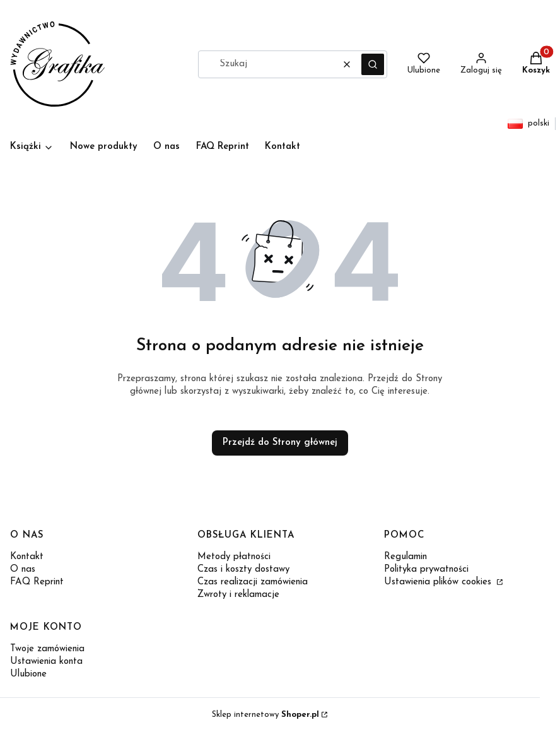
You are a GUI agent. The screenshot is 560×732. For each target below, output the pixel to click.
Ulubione (28, 674)
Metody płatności (234, 557)
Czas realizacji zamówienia (253, 582)
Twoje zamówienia (47, 649)
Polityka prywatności (426, 570)
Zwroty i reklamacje (238, 595)
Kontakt (27, 557)
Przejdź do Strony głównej (280, 443)
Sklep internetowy (265, 715)
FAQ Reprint (37, 582)
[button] (373, 64)
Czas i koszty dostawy (243, 570)
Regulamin (405, 557)
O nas (23, 570)
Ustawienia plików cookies (439, 582)
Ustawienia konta (46, 662)
